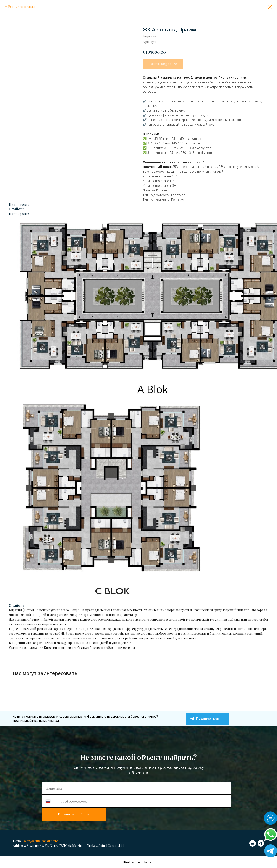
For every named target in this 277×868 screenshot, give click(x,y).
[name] (136, 788)
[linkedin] (253, 843)
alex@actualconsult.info (41, 841)
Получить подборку (74, 814)
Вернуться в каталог (23, 7)
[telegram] (261, 843)
